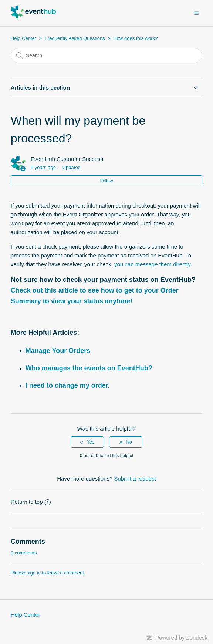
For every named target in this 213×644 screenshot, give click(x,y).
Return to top (31, 502)
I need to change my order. (68, 385)
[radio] (87, 442)
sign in (34, 573)
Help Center (23, 38)
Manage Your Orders (58, 351)
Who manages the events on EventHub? (89, 368)
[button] (196, 13)
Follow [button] (107, 181)
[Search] (106, 55)
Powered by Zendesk (181, 638)
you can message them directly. (153, 264)
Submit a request (135, 478)
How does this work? (135, 38)
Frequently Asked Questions (75, 38)
